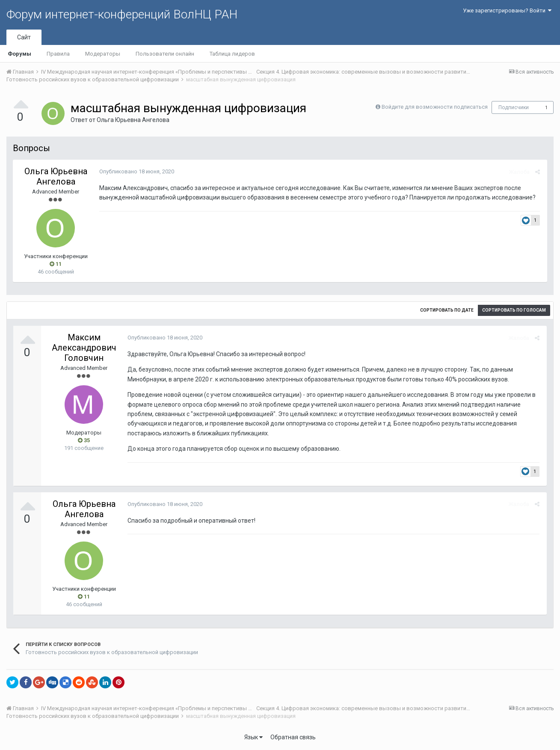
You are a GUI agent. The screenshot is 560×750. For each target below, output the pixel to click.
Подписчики (514, 107)
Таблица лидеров (232, 54)
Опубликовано (136, 171)
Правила (58, 54)
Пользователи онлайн (165, 54)
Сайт (24, 37)
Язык (253, 737)
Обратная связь (293, 737)
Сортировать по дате (447, 310)
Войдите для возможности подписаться (435, 107)
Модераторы (103, 54)
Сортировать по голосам (514, 310)
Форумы (19, 54)
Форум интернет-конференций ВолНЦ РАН (122, 14)
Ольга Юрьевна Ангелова (133, 120)
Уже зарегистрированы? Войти (507, 10)
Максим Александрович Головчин (84, 348)
